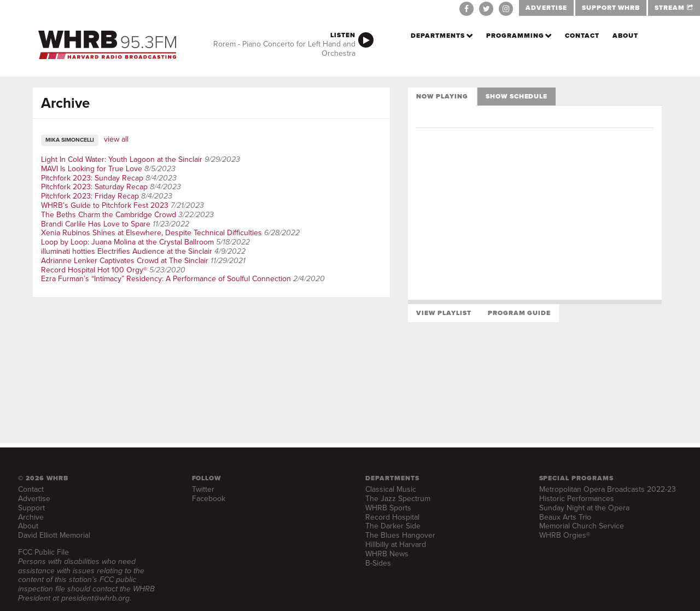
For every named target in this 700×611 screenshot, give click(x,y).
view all (116, 139)
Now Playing (442, 96)
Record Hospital (392, 517)
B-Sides (378, 563)
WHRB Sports (388, 508)
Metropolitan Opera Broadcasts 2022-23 (608, 489)
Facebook (209, 499)
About (625, 36)
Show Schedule (517, 96)
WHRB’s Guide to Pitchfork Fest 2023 (105, 205)
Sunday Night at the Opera (584, 508)
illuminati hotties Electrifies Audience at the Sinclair (127, 251)
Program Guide (519, 313)
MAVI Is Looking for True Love (92, 169)
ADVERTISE (546, 8)
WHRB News (387, 554)
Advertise (34, 499)
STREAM (674, 8)
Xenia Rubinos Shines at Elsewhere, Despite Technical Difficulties (151, 233)
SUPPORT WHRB (611, 8)
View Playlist (444, 313)
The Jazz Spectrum (398, 499)
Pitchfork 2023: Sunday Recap (92, 178)
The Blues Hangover (400, 535)
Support (31, 508)
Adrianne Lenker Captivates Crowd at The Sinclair (125, 261)
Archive (31, 517)
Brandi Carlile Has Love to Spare (96, 224)
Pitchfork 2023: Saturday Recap (94, 187)
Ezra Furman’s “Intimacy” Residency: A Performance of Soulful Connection (166, 279)
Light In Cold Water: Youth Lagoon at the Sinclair (122, 159)
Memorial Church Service (582, 526)
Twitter (203, 489)
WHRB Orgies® (565, 535)
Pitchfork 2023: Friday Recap (90, 196)
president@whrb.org (95, 598)
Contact (582, 36)
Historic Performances (577, 499)
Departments (438, 36)
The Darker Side (393, 526)
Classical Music (391, 489)
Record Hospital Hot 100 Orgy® (94, 270)
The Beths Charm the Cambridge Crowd (109, 215)
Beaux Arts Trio (565, 517)
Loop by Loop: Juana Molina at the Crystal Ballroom (127, 242)
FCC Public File (43, 552)
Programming (515, 36)
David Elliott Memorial (54, 535)
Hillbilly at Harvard (396, 545)
